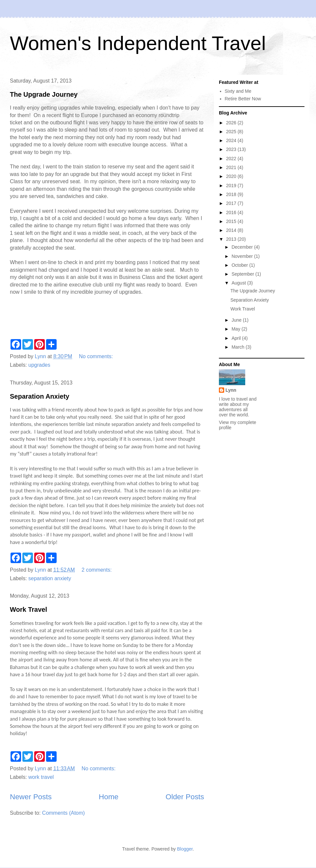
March (238, 347)
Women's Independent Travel (138, 43)
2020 (232, 176)
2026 (232, 123)
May (236, 329)
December (243, 247)
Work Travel (28, 609)
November (243, 256)
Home (109, 797)
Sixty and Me (238, 91)
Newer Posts (31, 797)
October (240, 265)
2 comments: (97, 570)
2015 (232, 221)
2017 (232, 203)
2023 (232, 149)
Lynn (231, 390)
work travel (41, 777)
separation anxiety (50, 578)
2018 (232, 194)
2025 (232, 132)
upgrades (39, 365)
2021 (232, 167)
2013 (232, 239)
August (239, 283)
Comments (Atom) (64, 813)
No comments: (97, 356)
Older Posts (185, 797)
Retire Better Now (243, 99)
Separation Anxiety (39, 396)
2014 (232, 230)
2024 (232, 140)
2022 (232, 159)
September (243, 274)
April (237, 338)
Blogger (185, 849)
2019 (232, 186)
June (237, 320)
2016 (232, 212)
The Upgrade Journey (44, 94)
